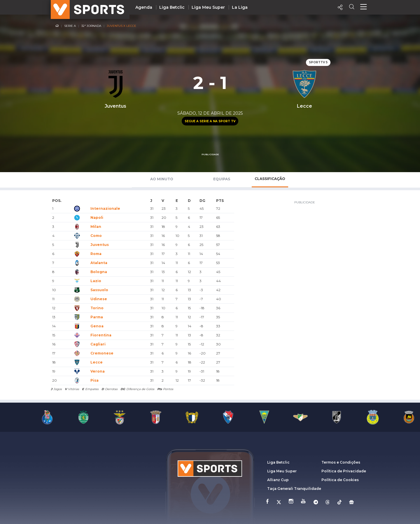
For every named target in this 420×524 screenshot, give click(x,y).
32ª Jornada (91, 26)
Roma (96, 254)
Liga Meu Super (208, 7)
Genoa (97, 326)
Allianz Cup (278, 480)
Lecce (97, 362)
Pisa (94, 380)
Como (96, 236)
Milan (96, 227)
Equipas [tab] (222, 179)
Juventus (100, 245)
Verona (98, 371)
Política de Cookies (340, 480)
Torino (97, 308)
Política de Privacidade (344, 471)
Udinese (99, 299)
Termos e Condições (341, 462)
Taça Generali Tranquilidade (294, 489)
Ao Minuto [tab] (162, 179)
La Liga (240, 7)
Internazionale (105, 208)
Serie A (70, 26)
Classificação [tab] (270, 179)
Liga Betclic (172, 7)
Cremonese (102, 353)
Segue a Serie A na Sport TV (210, 121)
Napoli (97, 218)
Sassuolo (99, 290)
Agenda (144, 7)
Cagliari (98, 344)
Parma (97, 317)
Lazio (96, 281)
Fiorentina (101, 335)
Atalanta (99, 263)
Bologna (99, 272)
